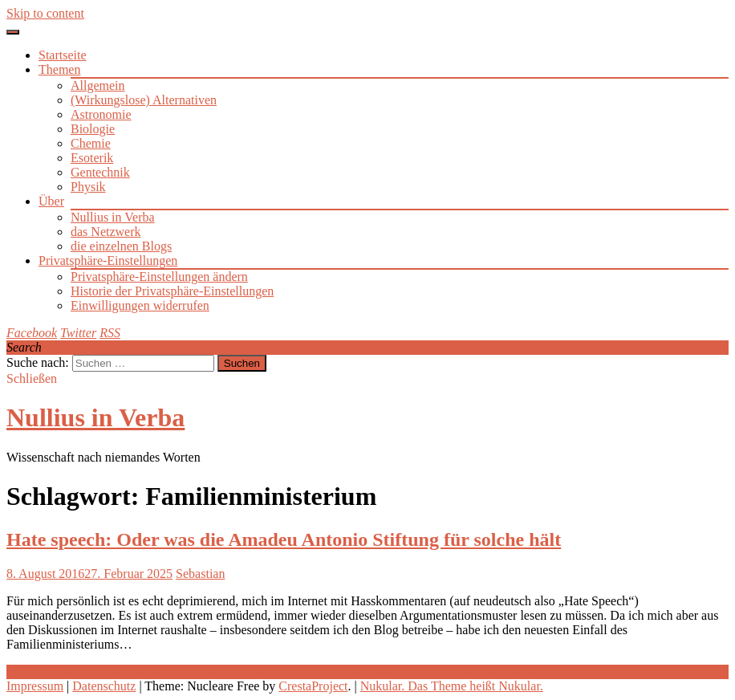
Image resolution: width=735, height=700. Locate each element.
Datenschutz (104, 686)
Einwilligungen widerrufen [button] (140, 305)
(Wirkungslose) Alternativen (144, 100)
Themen (59, 69)
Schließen (32, 378)
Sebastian (200, 574)
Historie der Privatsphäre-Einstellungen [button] (172, 291)
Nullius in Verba (113, 217)
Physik (88, 187)
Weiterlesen (37, 672)
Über (51, 201)
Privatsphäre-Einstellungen (108, 260)
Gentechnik (100, 172)
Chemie (91, 143)
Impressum (35, 686)
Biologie (93, 129)
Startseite (63, 55)
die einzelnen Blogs (121, 246)
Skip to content (45, 13)
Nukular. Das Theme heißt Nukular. (452, 686)
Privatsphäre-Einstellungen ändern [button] (159, 277)
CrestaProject (313, 686)
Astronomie (101, 114)
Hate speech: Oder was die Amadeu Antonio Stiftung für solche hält (284, 539)
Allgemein (98, 85)
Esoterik (92, 158)
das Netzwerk (106, 232)
